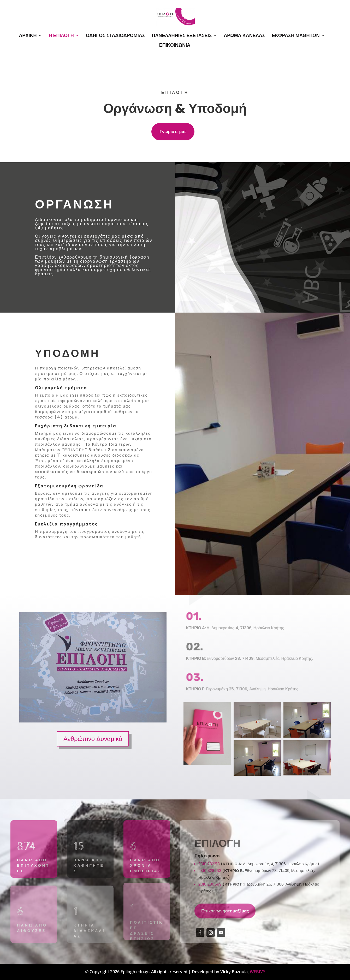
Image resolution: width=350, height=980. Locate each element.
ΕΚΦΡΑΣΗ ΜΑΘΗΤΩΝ (296, 36)
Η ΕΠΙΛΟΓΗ (61, 36)
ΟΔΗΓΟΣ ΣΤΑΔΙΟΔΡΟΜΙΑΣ (115, 36)
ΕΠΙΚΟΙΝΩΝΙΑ (175, 45)
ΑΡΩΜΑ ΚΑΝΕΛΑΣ (244, 36)
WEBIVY (257, 972)
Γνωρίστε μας (173, 132)
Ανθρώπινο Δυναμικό (93, 739)
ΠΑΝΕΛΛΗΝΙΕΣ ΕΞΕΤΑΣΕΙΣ (182, 36)
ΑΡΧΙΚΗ (28, 36)
